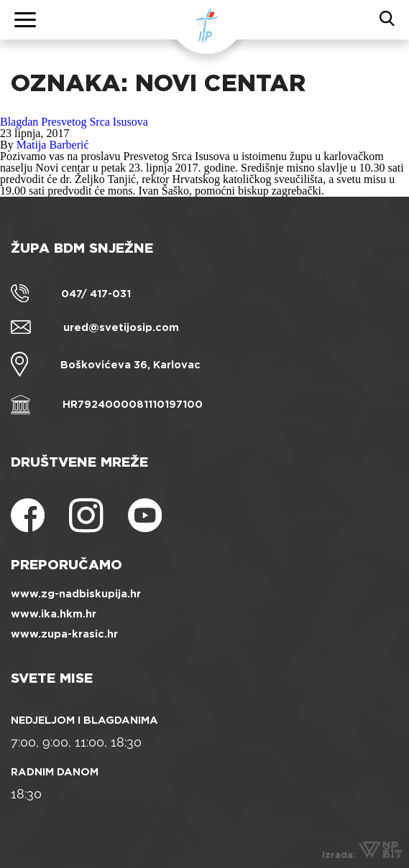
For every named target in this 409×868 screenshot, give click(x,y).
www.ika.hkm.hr (54, 614)
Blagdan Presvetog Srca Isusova (74, 122)
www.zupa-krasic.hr (64, 634)
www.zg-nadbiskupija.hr (76, 594)
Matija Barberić (53, 145)
